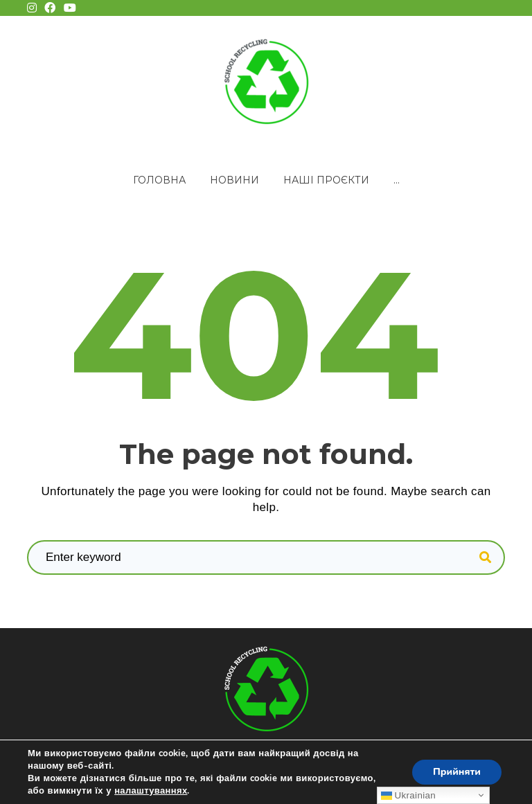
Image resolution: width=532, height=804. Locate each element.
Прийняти (457, 772)
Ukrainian (408, 795)
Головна (159, 180)
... (397, 180)
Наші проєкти (326, 180)
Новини (234, 180)
